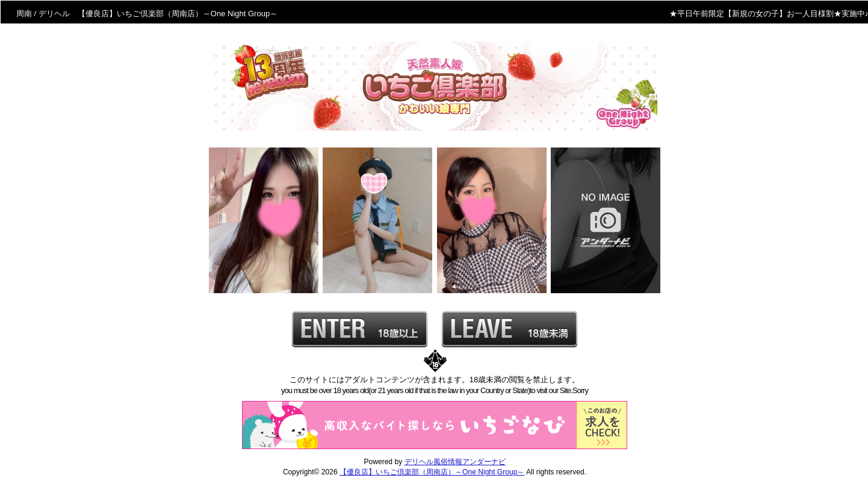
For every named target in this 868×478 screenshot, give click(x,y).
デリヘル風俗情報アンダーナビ (455, 462)
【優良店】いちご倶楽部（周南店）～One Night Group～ (432, 472)
